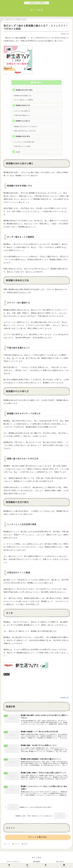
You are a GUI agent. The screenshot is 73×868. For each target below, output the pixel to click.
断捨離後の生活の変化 (23, 137)
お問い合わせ (60, 862)
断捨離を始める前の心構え (24, 90)
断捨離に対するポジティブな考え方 (26, 127)
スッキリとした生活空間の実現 (24, 142)
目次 (35, 82)
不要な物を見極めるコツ (22, 115)
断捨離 (7, 674)
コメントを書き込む (37, 837)
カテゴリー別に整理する (22, 111)
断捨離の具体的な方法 (23, 105)
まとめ (18, 152)
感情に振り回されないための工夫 (25, 131)
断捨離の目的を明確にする (23, 96)
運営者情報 (36, 862)
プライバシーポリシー (13, 862)
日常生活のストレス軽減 (22, 146)
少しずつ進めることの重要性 (24, 100)
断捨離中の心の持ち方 (23, 121)
